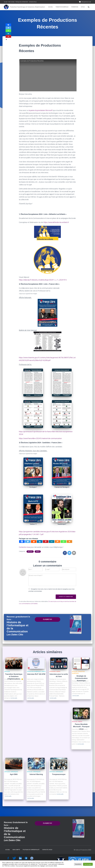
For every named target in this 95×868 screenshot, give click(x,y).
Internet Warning (36, 774)
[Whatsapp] (63, 541)
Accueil (6, 2)
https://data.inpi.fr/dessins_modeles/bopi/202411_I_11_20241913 (43, 280)
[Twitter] (28, 541)
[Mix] (58, 541)
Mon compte (11, 2)
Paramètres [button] (78, 864)
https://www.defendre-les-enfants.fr (56, 222)
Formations (75, 7)
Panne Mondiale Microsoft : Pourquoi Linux (81, 726)
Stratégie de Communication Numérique (81, 678)
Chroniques (14, 771)
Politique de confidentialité (22, 2)
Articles (30, 551)
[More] (69, 541)
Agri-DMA (14, 774)
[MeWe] (52, 541)
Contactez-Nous (33, 2)
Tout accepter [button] (88, 864)
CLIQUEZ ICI (47, 619)
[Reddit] (34, 541)
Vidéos (38, 551)
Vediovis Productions (82, 849)
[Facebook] (22, 541)
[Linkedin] (40, 541)
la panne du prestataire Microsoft (41, 110)
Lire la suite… (14, 697)
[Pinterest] (46, 541)
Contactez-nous (25, 546)
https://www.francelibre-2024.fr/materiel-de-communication (40, 438)
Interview (52, 671)
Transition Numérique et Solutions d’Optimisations (14, 676)
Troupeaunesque (59, 774)
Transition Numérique (62, 7)
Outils (83, 7)
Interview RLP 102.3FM (36, 673)
